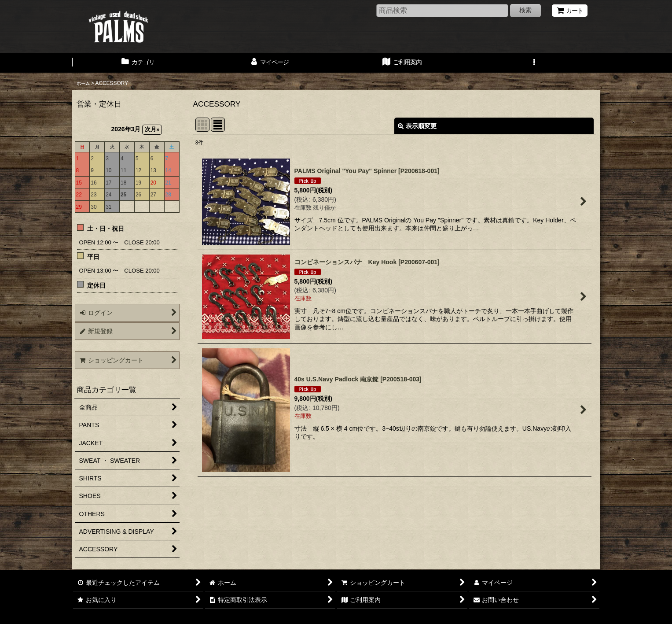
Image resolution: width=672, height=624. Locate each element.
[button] (534, 63)
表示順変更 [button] (417, 126)
